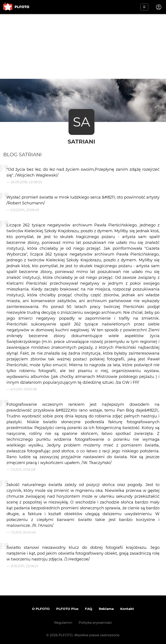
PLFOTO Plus (67, 609)
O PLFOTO (41, 609)
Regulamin (63, 623)
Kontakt (127, 609)
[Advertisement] (83, 46)
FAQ (89, 609)
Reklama (106, 609)
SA (81, 122)
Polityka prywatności (95, 623)
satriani (81, 141)
